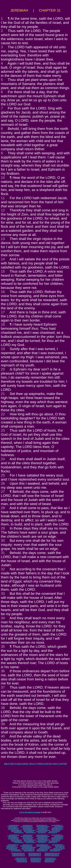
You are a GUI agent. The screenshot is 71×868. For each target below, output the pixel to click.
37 (3, 687)
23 (3, 430)
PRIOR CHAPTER (45, 764)
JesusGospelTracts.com (21, 859)
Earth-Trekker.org (56, 830)
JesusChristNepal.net (13, 839)
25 (3, 475)
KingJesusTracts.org (36, 860)
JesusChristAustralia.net (44, 840)
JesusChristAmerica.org (26, 827)
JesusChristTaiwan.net (16, 840)
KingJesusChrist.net (49, 862)
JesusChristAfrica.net (14, 837)
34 (3, 618)
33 (3, 594)
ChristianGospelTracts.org (18, 854)
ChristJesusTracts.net (50, 858)
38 (3, 708)
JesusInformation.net (31, 842)
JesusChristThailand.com (28, 850)
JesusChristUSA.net (12, 836)
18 (3, 324)
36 (3, 671)
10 (3, 178)
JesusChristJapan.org (57, 828)
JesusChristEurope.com (42, 845)
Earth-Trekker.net (56, 840)
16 (3, 292)
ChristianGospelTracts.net (18, 856)
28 (3, 508)
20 (3, 369)
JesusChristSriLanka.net (57, 839)
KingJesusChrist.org (36, 862)
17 (3, 312)
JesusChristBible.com (29, 851)
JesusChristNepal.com (12, 848)
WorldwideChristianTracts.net (52, 856)
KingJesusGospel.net (54, 841)
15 (3, 271)
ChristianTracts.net (52, 842)
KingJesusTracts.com (22, 860)
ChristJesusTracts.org (36, 858)
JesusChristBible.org (29, 831)
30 (3, 541)
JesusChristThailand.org (30, 830)
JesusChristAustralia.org (44, 830)
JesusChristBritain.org (57, 825)
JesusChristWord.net (16, 841)
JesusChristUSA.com (11, 846)
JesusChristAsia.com (27, 845)
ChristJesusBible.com (55, 851)
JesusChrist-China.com (59, 848)
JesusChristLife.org (19, 833)
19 (3, 349)
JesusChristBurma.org (42, 829)
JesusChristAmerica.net (26, 836)
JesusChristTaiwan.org (16, 830)
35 (3, 647)
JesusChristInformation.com (43, 846)
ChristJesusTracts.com (21, 858)
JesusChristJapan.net (57, 837)
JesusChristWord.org (16, 831)
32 (3, 569)
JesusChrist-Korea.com (46, 847)
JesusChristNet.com (60, 846)
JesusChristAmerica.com (26, 846)
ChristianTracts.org (52, 833)
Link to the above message (30, 812)
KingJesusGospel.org (55, 831)
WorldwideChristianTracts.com (52, 853)
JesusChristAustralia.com (56, 850)
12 (3, 210)
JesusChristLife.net (59, 836)
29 (3, 528)
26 (3, 483)
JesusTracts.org (42, 833)
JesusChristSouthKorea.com (29, 847)
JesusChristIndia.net (27, 839)
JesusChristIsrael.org (14, 825)
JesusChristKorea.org (43, 828)
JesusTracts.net (42, 842)
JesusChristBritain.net (57, 835)
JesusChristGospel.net (42, 841)
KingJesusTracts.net (49, 860)
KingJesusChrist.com (22, 862)
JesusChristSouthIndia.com (28, 848)
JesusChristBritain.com (58, 845)
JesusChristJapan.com (42, 850)
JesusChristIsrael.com (13, 845)
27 (3, 492)
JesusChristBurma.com (12, 847)
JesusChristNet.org (59, 827)
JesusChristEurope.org (42, 825)
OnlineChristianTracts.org (35, 854)
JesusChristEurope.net (42, 835)
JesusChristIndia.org (27, 829)
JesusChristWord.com (16, 851)
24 (3, 459)
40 (3, 736)
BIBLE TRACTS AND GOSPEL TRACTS (20, 764)
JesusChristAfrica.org (14, 828)
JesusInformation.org (31, 833)
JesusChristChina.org (28, 828)
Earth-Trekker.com (60, 847)
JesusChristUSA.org (12, 827)
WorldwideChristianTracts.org (52, 854)
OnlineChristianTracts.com (35, 853)
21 (3, 394)
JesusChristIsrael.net (14, 835)
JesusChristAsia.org (28, 825)
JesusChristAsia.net (28, 835)
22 (3, 414)
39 (3, 724)
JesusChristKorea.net (43, 837)
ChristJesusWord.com (42, 851)
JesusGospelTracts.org (36, 859)
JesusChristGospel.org (42, 831)
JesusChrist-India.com (44, 848)
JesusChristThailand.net (30, 840)
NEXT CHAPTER (60, 764)
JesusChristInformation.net (43, 836)
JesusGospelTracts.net (51, 859)
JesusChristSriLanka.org (57, 829)
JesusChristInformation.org (43, 827)
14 (3, 259)
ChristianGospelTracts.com (18, 853)
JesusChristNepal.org (13, 829)
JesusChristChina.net (28, 837)
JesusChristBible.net (29, 841)
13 (3, 239)
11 (3, 198)
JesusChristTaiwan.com (14, 850)
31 (3, 553)
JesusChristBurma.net (42, 839)
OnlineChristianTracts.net (35, 856)
